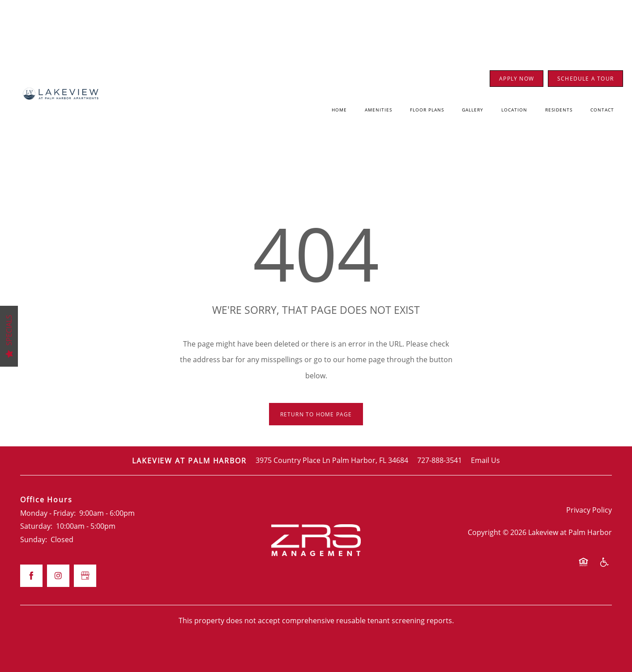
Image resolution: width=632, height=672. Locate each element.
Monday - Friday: (48, 513)
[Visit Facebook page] (31, 576)
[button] (517, 79)
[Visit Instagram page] (58, 576)
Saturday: (36, 526)
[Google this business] (85, 576)
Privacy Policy (589, 510)
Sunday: (34, 539)
